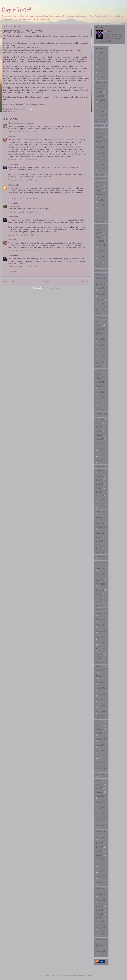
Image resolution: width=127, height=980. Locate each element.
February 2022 (101, 70)
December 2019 (101, 153)
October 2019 (100, 165)
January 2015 (100, 392)
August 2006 (100, 900)
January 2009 (101, 745)
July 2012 (99, 537)
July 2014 (99, 423)
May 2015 (99, 374)
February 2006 (101, 928)
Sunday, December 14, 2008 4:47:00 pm (23, 267)
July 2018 (99, 225)
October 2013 (100, 466)
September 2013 (101, 470)
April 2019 (99, 190)
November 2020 (101, 106)
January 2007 (100, 871)
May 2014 (99, 431)
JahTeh (11, 164)
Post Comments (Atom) (51, 288)
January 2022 (100, 76)
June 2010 (99, 658)
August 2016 (100, 310)
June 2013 (99, 484)
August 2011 (100, 590)
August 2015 (100, 363)
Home (47, 282)
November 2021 (101, 82)
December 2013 (101, 455)
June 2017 (99, 263)
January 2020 (101, 147)
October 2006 (100, 888)
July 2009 (99, 717)
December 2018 (100, 206)
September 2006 (101, 894)
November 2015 (101, 351)
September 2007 (101, 831)
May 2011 (99, 602)
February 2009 (101, 739)
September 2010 (101, 643)
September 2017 (101, 257)
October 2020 (100, 112)
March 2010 (100, 670)
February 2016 (100, 333)
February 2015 (100, 386)
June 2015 (99, 370)
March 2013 (100, 496)
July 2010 (99, 655)
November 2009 (101, 694)
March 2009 (100, 733)
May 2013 (99, 488)
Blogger (88, 976)
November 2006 (101, 882)
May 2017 (99, 266)
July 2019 (99, 178)
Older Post (84, 282)
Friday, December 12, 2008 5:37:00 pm (23, 159)
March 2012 (100, 553)
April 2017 (99, 270)
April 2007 (99, 855)
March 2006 (100, 922)
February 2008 (101, 802)
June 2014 (99, 427)
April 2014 (99, 435)
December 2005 (101, 939)
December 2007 (101, 814)
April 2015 (99, 378)
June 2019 (99, 182)
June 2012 (99, 541)
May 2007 (99, 851)
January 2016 (100, 339)
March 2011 (100, 609)
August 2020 (100, 122)
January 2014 (100, 449)
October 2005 (100, 951)
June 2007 (99, 847)
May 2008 (99, 788)
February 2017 (100, 278)
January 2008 (101, 808)
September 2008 (101, 769)
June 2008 (99, 784)
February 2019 (100, 194)
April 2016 (99, 325)
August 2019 (100, 174)
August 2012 (100, 533)
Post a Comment (12, 272)
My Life (12, 112)
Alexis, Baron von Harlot (18, 123)
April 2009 (100, 729)
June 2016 (99, 317)
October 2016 (100, 300)
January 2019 (100, 200)
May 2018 (99, 233)
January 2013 (100, 506)
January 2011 (100, 619)
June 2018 (99, 229)
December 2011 (100, 568)
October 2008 (100, 763)
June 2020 (99, 125)
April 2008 (100, 792)
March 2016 (100, 329)
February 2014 (100, 443)
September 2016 (101, 304)
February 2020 (101, 141)
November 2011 (100, 574)
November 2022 (101, 65)
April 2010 (99, 666)
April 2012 (99, 549)
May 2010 (99, 662)
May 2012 (99, 545)
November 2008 (101, 757)
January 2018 (100, 251)
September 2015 (101, 357)
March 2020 (100, 137)
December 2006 (101, 876)
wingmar (72, 976)
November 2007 (101, 820)
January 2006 (101, 934)
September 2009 (101, 706)
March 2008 (100, 796)
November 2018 (101, 212)
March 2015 (100, 382)
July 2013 (99, 480)
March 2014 (100, 439)
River (10, 137)
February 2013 (100, 500)
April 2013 (99, 492)
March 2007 (100, 859)
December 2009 (101, 688)
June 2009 (99, 721)
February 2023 (101, 59)
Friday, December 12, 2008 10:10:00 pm (23, 198)
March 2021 (100, 96)
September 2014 (101, 413)
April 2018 (99, 237)
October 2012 (100, 523)
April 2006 (100, 918)
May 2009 (99, 725)
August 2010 (100, 649)
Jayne (10, 203)
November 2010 (101, 631)
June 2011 (99, 598)
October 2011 (100, 580)
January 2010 (100, 682)
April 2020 (100, 133)
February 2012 (100, 556)
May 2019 (99, 186)
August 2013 (100, 476)
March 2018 (100, 241)
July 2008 (99, 780)
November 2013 (101, 460)
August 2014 (100, 419)
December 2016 (101, 288)
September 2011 (101, 584)
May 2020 (99, 129)
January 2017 (100, 284)
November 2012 (101, 517)
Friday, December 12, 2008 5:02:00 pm (23, 132)
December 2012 (101, 511)
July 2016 (99, 314)
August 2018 (100, 222)
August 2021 (100, 88)
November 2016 (101, 294)
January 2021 (100, 100)
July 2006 (99, 906)
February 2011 (100, 613)
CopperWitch (17, 9)
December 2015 (100, 345)
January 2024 (100, 53)
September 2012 (101, 527)
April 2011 (99, 605)
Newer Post (9, 282)
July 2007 (99, 843)
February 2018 (100, 245)
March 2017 (100, 274)
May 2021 (99, 92)
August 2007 (100, 837)
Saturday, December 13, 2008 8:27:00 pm (24, 235)
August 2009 (100, 712)
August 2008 (100, 774)
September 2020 (101, 116)
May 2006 (99, 914)
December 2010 (101, 625)
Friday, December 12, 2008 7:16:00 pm (23, 180)
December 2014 (100, 398)
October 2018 (100, 218)
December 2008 (101, 751)
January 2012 (100, 562)
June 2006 (99, 910)
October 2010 (100, 637)
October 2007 (100, 825)
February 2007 (101, 865)
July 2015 (99, 366)
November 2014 (101, 404)
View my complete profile (103, 41)
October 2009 (100, 700)
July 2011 (99, 594)
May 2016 (99, 321)
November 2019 (101, 159)
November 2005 (101, 945)
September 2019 (101, 169)
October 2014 (100, 410)
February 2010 (101, 676)
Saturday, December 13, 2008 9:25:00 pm (24, 251)
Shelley (11, 185)
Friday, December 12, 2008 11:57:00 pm (23, 212)
